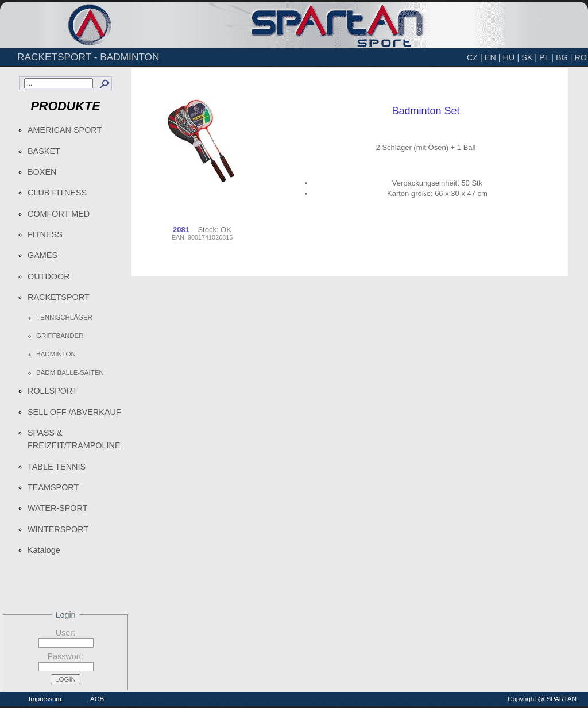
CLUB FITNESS (57, 193)
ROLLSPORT (53, 391)
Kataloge (44, 550)
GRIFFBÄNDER (60, 336)
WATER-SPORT (57, 508)
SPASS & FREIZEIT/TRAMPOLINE (74, 439)
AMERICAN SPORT (65, 130)
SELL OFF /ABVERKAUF (74, 412)
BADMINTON (56, 354)
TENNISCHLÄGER (64, 317)
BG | (564, 57)
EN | (493, 57)
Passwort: (65, 656)
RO (581, 57)
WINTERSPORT (58, 529)
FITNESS (45, 234)
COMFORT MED (59, 214)
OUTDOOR (49, 276)
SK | (529, 57)
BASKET (44, 151)
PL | (546, 57)
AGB (97, 699)
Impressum (45, 699)
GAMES (42, 255)
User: (65, 633)
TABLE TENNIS (57, 467)
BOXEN (42, 172)
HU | (511, 57)
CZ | (475, 57)
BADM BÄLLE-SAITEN (70, 372)
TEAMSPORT (53, 487)
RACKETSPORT (59, 297)
